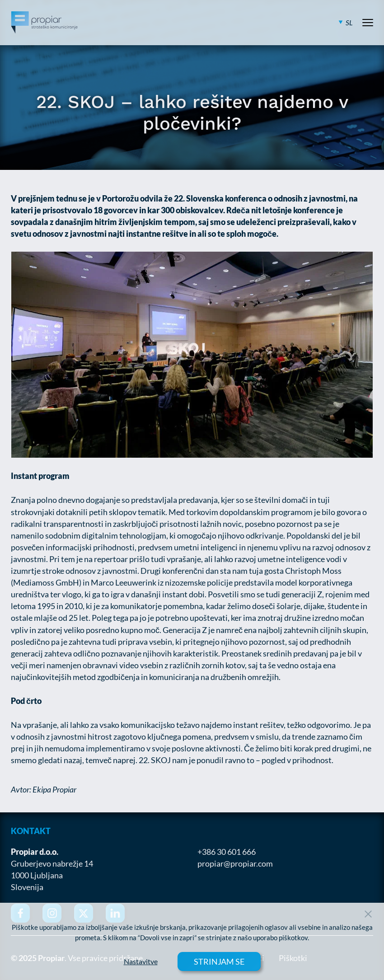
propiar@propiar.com (235, 863)
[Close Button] (368, 914)
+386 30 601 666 (227, 852)
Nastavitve (141, 961)
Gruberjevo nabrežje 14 (52, 863)
